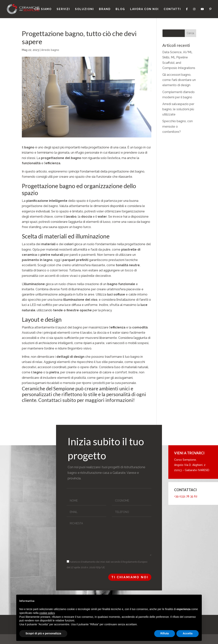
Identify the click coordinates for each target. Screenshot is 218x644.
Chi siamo (43, 9)
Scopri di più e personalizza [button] (43, 633)
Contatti (172, 9)
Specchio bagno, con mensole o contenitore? (178, 126)
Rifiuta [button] (165, 633)
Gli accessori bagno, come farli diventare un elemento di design (179, 80)
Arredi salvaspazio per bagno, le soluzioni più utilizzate (178, 109)
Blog (120, 9)
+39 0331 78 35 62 (186, 496)
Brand (105, 9)
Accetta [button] (188, 633)
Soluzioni (84, 9)
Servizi (63, 9)
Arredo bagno (50, 50)
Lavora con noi (144, 9)
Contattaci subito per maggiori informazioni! (86, 400)
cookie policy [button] (47, 613)
